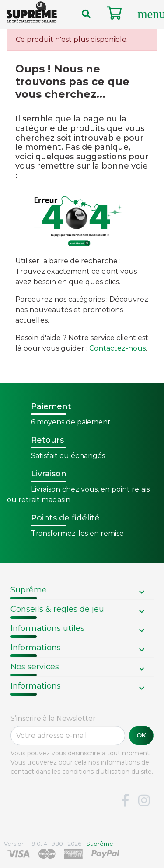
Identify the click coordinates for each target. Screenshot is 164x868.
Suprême (29, 590)
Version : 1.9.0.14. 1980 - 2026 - (59, 844)
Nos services (35, 667)
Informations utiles (47, 628)
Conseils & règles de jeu (57, 609)
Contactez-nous (117, 348)
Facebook (125, 801)
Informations (36, 648)
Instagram (144, 801)
